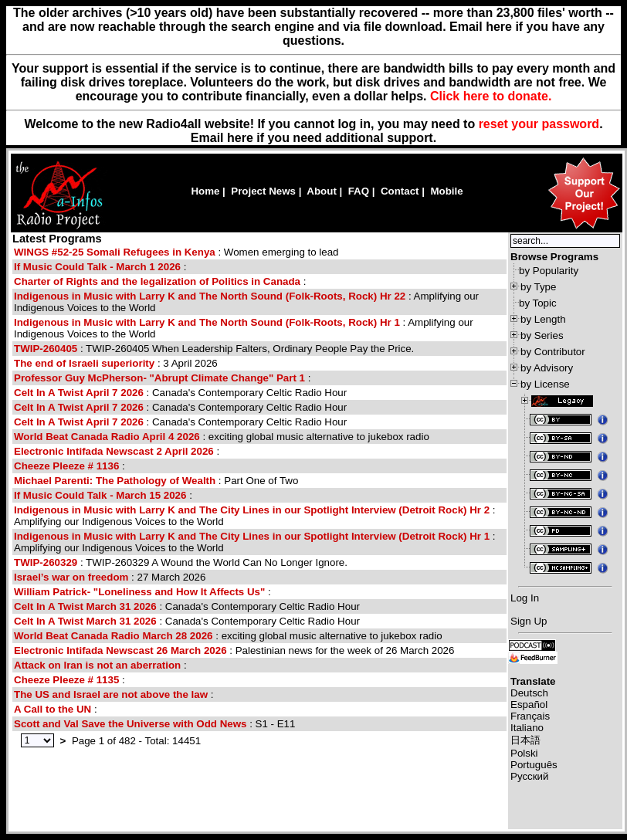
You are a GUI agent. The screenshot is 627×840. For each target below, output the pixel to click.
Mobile (446, 191)
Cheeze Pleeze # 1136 (66, 466)
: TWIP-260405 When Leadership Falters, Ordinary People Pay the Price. (214, 349)
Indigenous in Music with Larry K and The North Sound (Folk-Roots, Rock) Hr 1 (207, 322)
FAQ (359, 191)
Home (205, 191)
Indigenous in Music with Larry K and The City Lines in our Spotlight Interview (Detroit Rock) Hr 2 (252, 510)
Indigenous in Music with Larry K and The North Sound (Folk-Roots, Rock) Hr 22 (210, 296)
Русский (529, 776)
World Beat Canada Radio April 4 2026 (107, 437)
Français (530, 716)
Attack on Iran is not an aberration (97, 665)
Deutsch (529, 693)
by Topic (538, 303)
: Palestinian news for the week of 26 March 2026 (234, 650)
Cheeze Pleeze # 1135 (66, 680)
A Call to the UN (53, 709)
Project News (263, 191)
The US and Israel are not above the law (111, 694)
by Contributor (553, 352)
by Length (543, 319)
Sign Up (529, 621)
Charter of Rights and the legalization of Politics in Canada (157, 281)
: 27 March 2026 (110, 577)
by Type (538, 287)
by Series (542, 335)
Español (529, 705)
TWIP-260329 (46, 562)
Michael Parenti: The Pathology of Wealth (115, 481)
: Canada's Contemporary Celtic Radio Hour (180, 393)
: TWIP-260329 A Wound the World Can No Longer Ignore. (181, 562)
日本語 (525, 740)
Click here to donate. (491, 96)
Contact (400, 191)
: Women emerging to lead (176, 252)
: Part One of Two (156, 481)
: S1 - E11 (154, 724)
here (240, 138)
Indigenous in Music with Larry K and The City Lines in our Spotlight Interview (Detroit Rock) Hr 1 (252, 536)
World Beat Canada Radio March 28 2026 (114, 636)
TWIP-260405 (46, 349)
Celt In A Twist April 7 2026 (79, 393)
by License (545, 384)
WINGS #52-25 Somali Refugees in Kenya (115, 252)
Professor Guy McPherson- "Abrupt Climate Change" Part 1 (159, 378)
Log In (525, 598)
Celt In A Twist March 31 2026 (85, 606)
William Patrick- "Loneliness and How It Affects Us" (139, 592)
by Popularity (549, 271)
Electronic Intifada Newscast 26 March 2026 (120, 650)
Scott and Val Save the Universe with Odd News (130, 724)
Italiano (527, 728)
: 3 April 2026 (116, 363)
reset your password (539, 124)
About (322, 191)
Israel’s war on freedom (71, 577)
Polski (524, 753)
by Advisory (547, 368)
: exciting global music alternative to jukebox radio (222, 437)
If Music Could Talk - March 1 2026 (97, 267)
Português (534, 765)
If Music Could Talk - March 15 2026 (100, 495)
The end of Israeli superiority (84, 363)
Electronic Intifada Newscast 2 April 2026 (114, 451)
